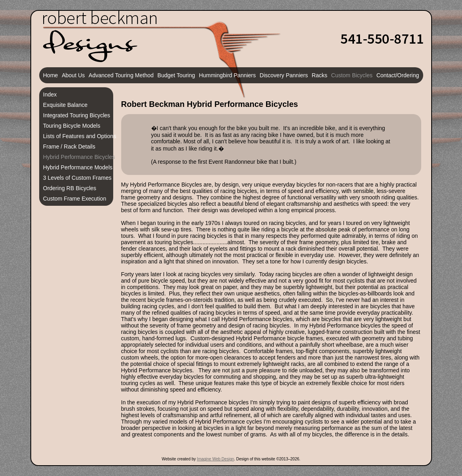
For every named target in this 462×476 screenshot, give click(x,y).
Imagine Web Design (215, 459)
